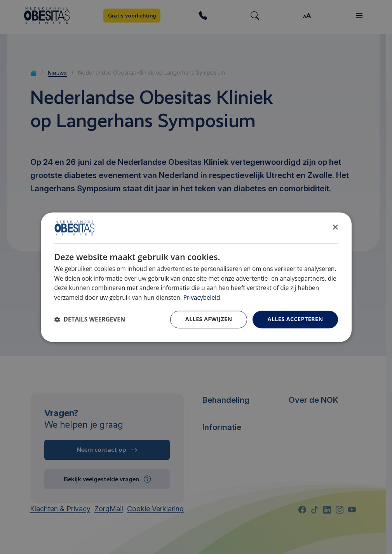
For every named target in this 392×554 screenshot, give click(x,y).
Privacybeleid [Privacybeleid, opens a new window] (202, 298)
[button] (90, 319)
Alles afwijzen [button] (209, 319)
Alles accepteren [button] (295, 319)
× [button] (335, 227)
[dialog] (196, 277)
